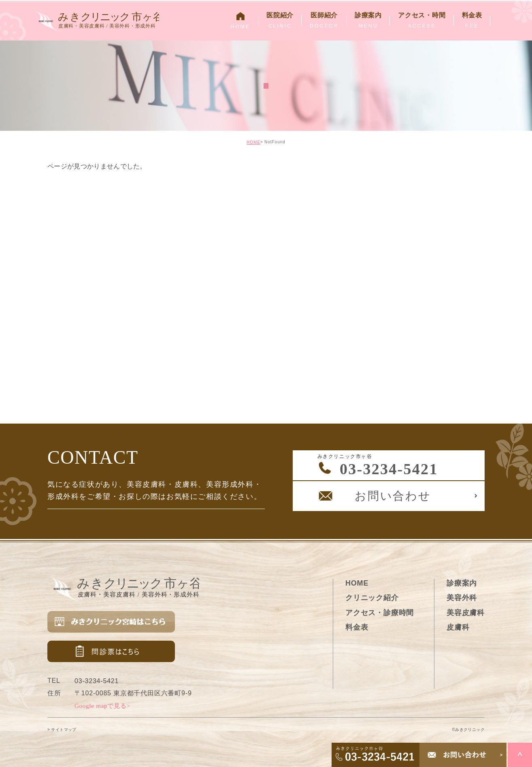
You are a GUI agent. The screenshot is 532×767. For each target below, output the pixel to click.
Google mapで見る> (102, 706)
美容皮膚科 (466, 613)
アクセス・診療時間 (380, 613)
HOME (253, 142)
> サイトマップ (62, 730)
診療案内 (462, 583)
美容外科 (462, 598)
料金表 (357, 627)
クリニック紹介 (372, 598)
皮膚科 (458, 627)
